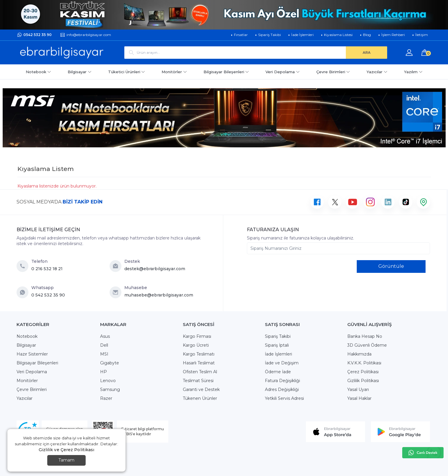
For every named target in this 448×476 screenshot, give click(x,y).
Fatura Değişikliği (282, 381)
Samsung (110, 389)
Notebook (39, 72)
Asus (105, 336)
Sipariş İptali (277, 345)
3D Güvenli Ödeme (367, 345)
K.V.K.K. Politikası (364, 363)
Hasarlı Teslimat (199, 363)
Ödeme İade (278, 372)
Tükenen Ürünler (200, 398)
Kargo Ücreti (196, 345)
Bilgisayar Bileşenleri (226, 72)
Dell (104, 345)
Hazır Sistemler (32, 354)
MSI (104, 354)
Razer (106, 398)
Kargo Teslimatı (199, 354)
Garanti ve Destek (201, 389)
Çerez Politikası (363, 372)
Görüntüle (391, 266)
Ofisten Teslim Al (200, 372)
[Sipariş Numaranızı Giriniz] (338, 248)
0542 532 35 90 (38, 35)
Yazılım (413, 72)
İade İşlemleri (278, 354)
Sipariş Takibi (278, 336)
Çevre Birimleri (333, 72)
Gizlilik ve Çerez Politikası (67, 450)
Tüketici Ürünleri (127, 72)
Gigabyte (110, 363)
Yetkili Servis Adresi (284, 398)
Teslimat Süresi (198, 381)
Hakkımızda (359, 354)
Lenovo (108, 381)
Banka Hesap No (365, 336)
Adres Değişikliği (282, 389)
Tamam (66, 460)
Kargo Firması (197, 336)
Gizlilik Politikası (363, 381)
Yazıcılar (377, 72)
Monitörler (174, 72)
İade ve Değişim (282, 363)
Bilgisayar (80, 72)
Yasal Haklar (359, 398)
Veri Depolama (283, 72)
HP (104, 372)
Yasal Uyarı (358, 389)
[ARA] (366, 53)
